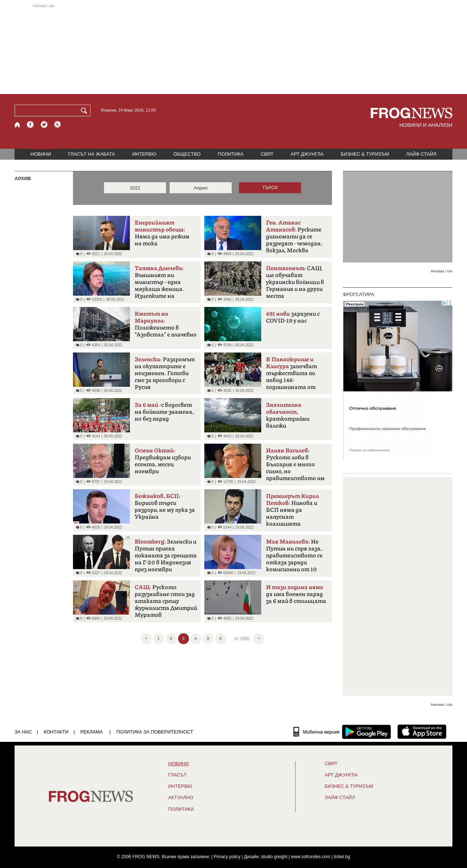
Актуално (181, 798)
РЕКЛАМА (92, 732)
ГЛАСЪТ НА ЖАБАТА (92, 154)
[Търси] (85, 110)
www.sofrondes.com (311, 857)
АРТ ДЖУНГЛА (307, 154)
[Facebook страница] (31, 124)
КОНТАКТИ (56, 732)
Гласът (177, 775)
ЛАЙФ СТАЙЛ (421, 154)
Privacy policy (227, 857)
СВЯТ (267, 154)
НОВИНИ (41, 154)
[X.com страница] (44, 124)
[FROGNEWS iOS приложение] (422, 732)
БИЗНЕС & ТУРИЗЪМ (365, 154)
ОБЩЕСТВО (187, 154)
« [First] (146, 638)
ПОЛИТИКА (231, 154)
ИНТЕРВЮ (144, 154)
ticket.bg (342, 857)
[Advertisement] (233, 49)
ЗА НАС (23, 732)
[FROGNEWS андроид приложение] (366, 732)
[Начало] (18, 124)
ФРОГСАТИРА (358, 294)
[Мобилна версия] (317, 732)
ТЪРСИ (270, 188)
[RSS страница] (58, 124)
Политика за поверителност (155, 732)
